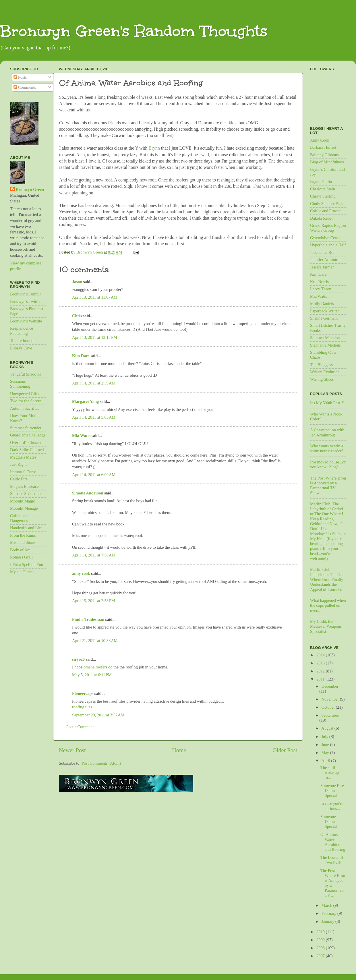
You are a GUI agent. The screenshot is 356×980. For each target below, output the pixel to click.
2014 (321, 655)
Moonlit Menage (24, 508)
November (331, 699)
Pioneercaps (83, 693)
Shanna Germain (324, 318)
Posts (20, 77)
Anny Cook (320, 140)
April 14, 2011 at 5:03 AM (94, 417)
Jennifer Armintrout (326, 260)
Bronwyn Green (30, 190)
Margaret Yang (85, 401)
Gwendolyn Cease (325, 238)
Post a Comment (80, 727)
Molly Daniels (322, 304)
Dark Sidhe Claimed (27, 450)
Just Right (18, 464)
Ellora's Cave (21, 348)
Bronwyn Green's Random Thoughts (134, 31)
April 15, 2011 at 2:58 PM (94, 601)
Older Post (285, 750)
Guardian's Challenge (28, 435)
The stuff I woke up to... (330, 773)
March (327, 905)
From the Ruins (23, 535)
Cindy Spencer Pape (327, 204)
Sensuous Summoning (20, 384)
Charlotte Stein (323, 189)
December (330, 686)
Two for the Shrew (25, 401)
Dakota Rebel (321, 218)
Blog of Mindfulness (327, 162)
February (330, 913)
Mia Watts (81, 436)
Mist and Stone (23, 542)
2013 (321, 663)
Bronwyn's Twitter (25, 301)
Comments (25, 87)
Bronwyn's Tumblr (26, 294)
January (328, 921)
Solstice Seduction (25, 494)
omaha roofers (95, 667)
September (330, 715)
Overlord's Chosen (25, 442)
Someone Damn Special (329, 822)
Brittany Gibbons (324, 155)
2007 (321, 956)
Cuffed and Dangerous (19, 518)
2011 (321, 679)
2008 (321, 948)
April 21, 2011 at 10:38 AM (95, 641)
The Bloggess (321, 365)
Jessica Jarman (322, 267)
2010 (321, 932)
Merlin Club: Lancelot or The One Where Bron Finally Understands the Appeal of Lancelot (327, 579)
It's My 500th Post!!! (327, 403)
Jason (77, 282)
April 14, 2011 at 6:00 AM (94, 475)
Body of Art (20, 550)
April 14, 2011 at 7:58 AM (94, 555)
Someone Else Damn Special (332, 791)
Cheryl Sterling (323, 196)
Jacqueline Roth (323, 252)
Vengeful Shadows (26, 374)
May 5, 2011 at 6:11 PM (92, 675)
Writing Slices (322, 379)
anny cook (81, 573)
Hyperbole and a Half (328, 245)
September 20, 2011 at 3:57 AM (98, 715)
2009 (321, 940)
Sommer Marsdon (325, 338)
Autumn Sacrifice (25, 408)
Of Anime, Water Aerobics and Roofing (333, 842)
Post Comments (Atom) (101, 763)
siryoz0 (78, 659)
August (328, 728)
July (326, 737)
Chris (77, 316)
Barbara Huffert (323, 147)
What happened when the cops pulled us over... (328, 605)
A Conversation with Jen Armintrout (327, 432)
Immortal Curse (23, 472)
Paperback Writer (324, 311)
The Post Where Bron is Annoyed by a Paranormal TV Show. (328, 486)
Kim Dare (81, 356)
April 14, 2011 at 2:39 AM (94, 383)
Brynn (155, 148)
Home (179, 750)
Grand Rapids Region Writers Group (328, 228)
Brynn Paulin (321, 181)
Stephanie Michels (325, 345)
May (326, 753)
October (329, 707)
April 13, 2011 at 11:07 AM (95, 297)
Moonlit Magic (23, 501)
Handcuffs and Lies (26, 528)
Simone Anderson (88, 493)
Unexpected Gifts (25, 394)
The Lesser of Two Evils (332, 860)
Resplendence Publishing (22, 331)
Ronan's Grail (21, 557)
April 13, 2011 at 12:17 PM (95, 337)
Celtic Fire (19, 479)
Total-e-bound (22, 341)
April (326, 761)
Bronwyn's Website (26, 321)
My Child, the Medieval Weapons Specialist (326, 626)
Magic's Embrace (24, 486)
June (326, 745)
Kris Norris (319, 282)
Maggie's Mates (23, 457)
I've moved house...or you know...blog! (328, 464)
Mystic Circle (21, 572)
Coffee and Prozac (325, 211)
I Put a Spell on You (27, 565)
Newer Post (72, 750)
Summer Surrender (26, 428)
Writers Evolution (325, 372)
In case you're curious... (332, 806)
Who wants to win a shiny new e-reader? (327, 448)
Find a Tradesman (88, 619)
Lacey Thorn (321, 289)
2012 (321, 671)
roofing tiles (82, 707)
